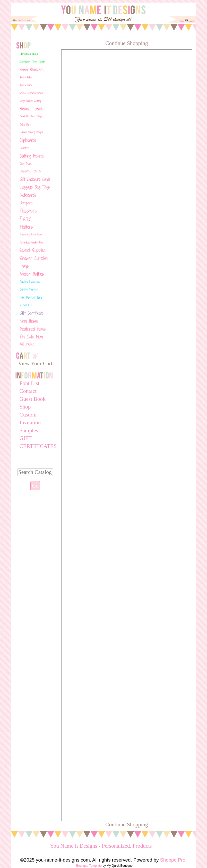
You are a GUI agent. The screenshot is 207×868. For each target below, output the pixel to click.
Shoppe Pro (173, 860)
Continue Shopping (127, 43)
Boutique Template (89, 866)
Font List (30, 383)
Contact (28, 391)
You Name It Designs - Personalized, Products (101, 846)
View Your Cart (35, 363)
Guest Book (33, 399)
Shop (25, 407)
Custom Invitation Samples (30, 423)
